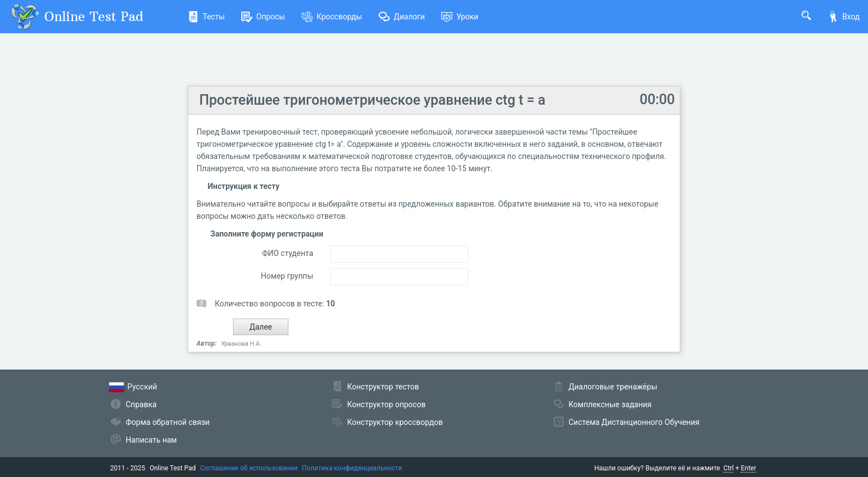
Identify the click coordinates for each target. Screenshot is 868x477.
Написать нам (151, 440)
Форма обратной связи (168, 422)
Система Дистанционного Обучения (634, 422)
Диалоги (402, 17)
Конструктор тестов (383, 387)
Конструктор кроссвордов (395, 422)
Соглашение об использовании (249, 468)
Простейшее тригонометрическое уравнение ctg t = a (372, 100)
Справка (141, 404)
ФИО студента (287, 253)
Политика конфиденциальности (352, 468)
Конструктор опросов (386, 404)
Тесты (206, 17)
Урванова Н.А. (241, 344)
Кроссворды (332, 17)
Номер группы (287, 276)
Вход (844, 17)
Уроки (460, 17)
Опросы (263, 17)
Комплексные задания (610, 404)
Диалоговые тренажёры (613, 387)
